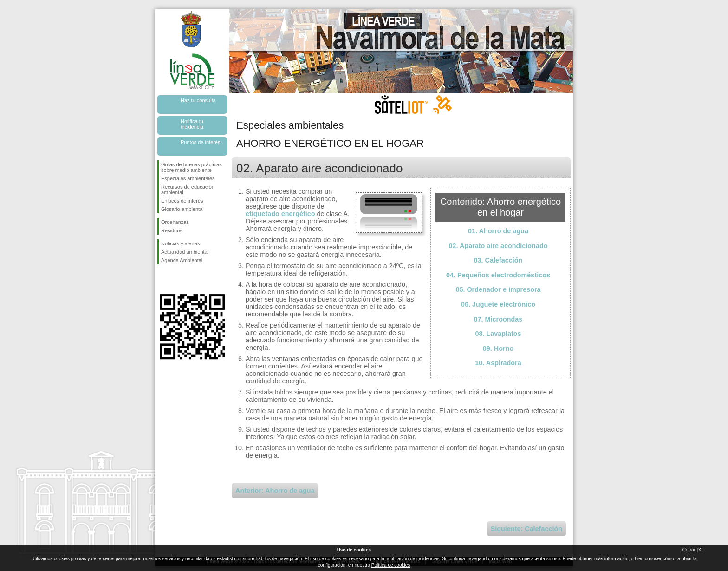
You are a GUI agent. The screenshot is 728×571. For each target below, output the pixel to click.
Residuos (172, 230)
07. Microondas (498, 319)
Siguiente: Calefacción (526, 529)
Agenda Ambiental (182, 260)
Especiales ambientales (188, 178)
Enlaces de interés (182, 201)
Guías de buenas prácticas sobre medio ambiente (192, 167)
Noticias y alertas (181, 243)
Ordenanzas (175, 222)
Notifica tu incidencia (192, 124)
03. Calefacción (498, 260)
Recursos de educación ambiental (188, 190)
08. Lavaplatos (498, 334)
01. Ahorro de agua (498, 231)
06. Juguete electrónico (498, 304)
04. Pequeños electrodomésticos (498, 275)
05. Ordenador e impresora (498, 289)
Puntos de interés (201, 142)
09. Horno (498, 348)
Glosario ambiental (182, 209)
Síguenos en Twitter (178, 279)
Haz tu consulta (198, 100)
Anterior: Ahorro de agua (275, 491)
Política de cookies (391, 565)
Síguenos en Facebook (163, 279)
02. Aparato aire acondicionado (498, 246)
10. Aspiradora (498, 363)
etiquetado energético (280, 214)
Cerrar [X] (692, 550)
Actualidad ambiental (185, 252)
